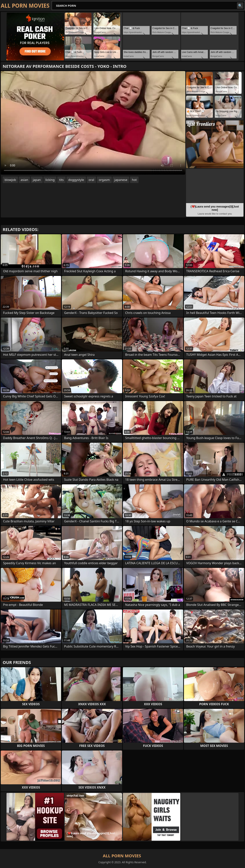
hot (134, 180)
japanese (121, 180)
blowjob (10, 180)
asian (24, 180)
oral (91, 180)
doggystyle (76, 180)
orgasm (104, 180)
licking (50, 180)
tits (61, 180)
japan (37, 180)
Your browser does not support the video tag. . (93, 123)
